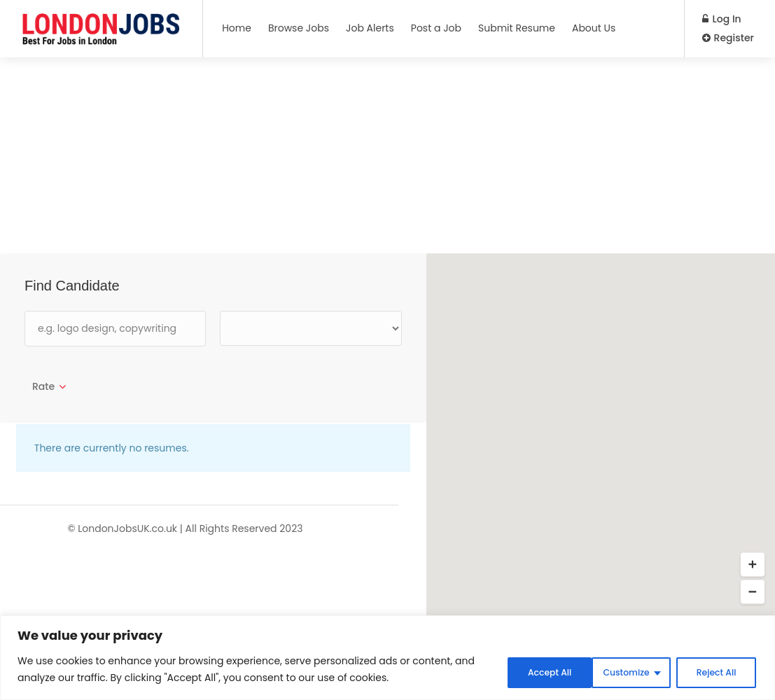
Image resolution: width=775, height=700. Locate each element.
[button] (753, 565)
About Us (594, 28)
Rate (43, 386)
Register (728, 38)
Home (237, 28)
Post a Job (436, 28)
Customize (523, 671)
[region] (387, 659)
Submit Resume (517, 28)
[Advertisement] (387, 155)
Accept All (712, 671)
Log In (722, 19)
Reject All (619, 671)
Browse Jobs (299, 28)
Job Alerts (370, 28)
